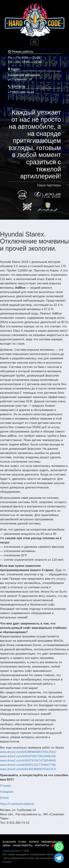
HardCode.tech (11, 851)
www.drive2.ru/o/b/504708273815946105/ (28, 756)
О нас (22, 842)
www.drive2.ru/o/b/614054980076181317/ (28, 769)
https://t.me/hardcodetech (17, 804)
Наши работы (23, 845)
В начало (9, 842)
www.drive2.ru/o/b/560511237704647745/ (28, 765)
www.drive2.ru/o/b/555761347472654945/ (28, 761)
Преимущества (52, 842)
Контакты (42, 845)
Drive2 (4, 798)
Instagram (7, 792)
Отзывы (6, 786)
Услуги (34, 842)
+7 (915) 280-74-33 (21, 92)
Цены (7, 845)
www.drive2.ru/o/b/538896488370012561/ (28, 752)
